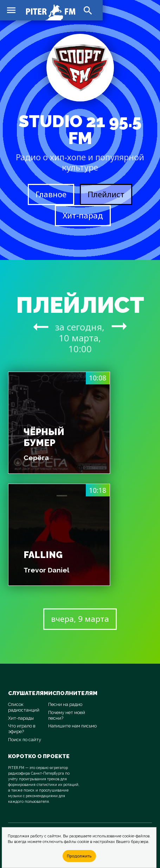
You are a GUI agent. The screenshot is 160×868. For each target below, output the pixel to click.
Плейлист (106, 194)
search (88, 11)
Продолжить (79, 856)
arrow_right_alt (41, 327)
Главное (51, 194)
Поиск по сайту (25, 740)
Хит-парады (21, 718)
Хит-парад (83, 215)
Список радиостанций (24, 707)
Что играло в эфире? (22, 729)
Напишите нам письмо (72, 726)
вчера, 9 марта (80, 619)
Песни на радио (65, 704)
